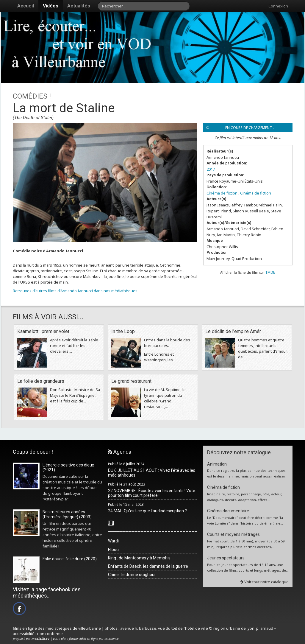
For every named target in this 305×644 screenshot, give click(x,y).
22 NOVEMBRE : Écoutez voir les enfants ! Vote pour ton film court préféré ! (152, 493)
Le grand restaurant (131, 381)
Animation (217, 464)
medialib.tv (40, 638)
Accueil (26, 6)
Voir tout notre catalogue (264, 582)
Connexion (278, 6)
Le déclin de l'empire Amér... (234, 331)
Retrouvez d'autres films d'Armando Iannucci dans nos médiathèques (75, 291)
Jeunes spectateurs (226, 558)
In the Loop (123, 331)
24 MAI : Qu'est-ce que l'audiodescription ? (147, 511)
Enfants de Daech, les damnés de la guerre (148, 566)
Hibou (113, 550)
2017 (211, 169)
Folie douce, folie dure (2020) (70, 559)
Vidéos (51, 6)
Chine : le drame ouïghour (132, 575)
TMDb (270, 272)
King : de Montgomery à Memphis (139, 558)
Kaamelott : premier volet (43, 331)
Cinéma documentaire (228, 511)
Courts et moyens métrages (233, 534)
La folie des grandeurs (41, 381)
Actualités (79, 6)
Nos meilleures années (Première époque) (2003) (67, 514)
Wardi (113, 541)
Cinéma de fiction (222, 193)
